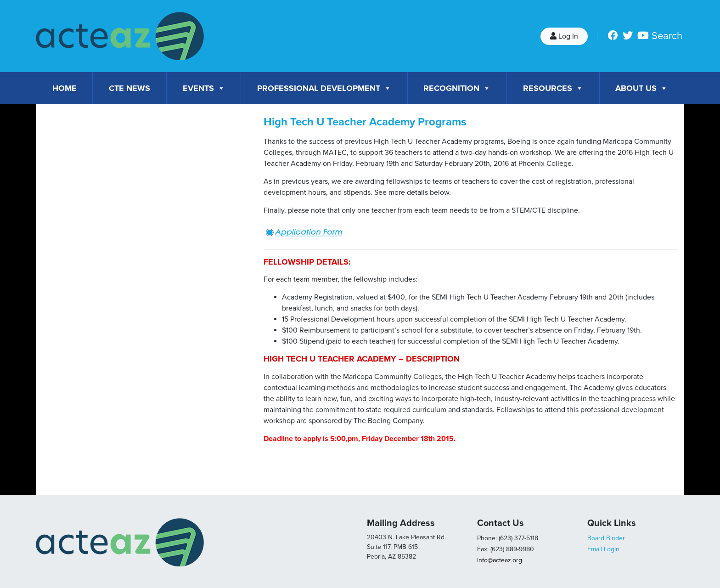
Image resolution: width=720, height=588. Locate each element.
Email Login (603, 549)
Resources (553, 88)
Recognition (457, 88)
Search (667, 36)
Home (65, 88)
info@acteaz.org (500, 560)
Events (204, 88)
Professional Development (324, 88)
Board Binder (606, 538)
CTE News (129, 88)
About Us (641, 88)
